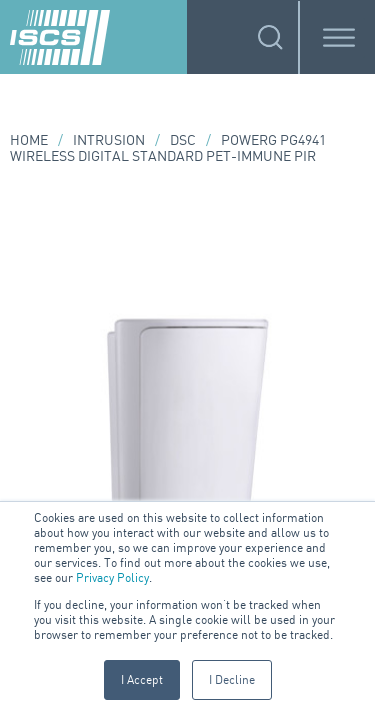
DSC (183, 139)
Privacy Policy (112, 577)
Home (29, 139)
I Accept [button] (142, 679)
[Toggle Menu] (339, 37)
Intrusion (109, 139)
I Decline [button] (232, 679)
